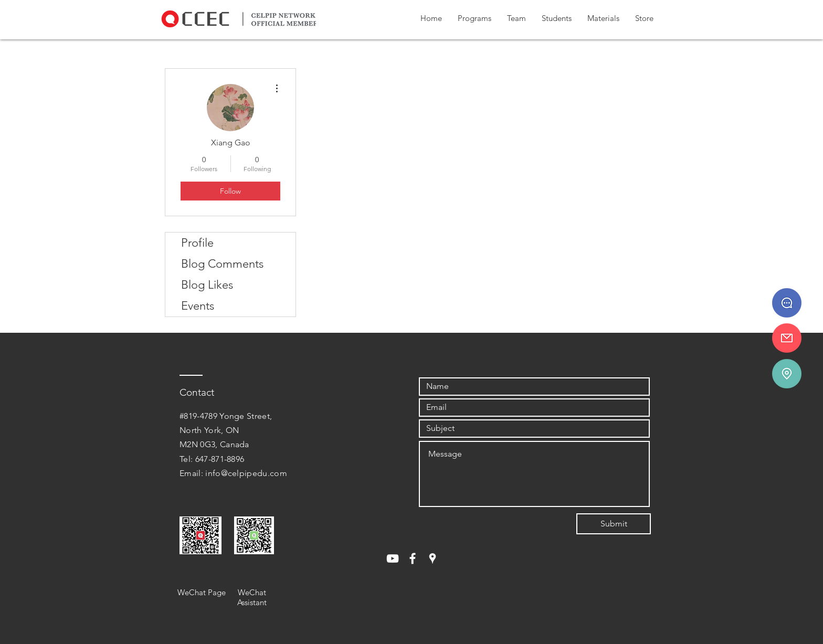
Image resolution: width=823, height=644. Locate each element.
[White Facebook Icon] (413, 558)
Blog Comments (222, 264)
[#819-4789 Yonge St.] (787, 374)
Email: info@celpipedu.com (233, 473)
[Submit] (614, 524)
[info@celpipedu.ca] (787, 338)
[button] (474, 18)
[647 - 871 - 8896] (787, 303)
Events (198, 306)
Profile (197, 243)
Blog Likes (207, 285)
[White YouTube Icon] (393, 558)
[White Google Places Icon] (432, 558)
